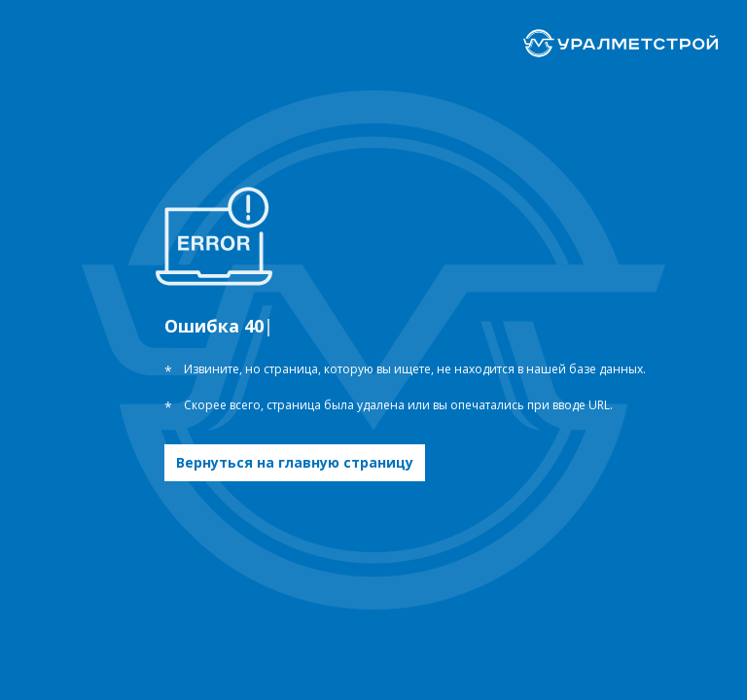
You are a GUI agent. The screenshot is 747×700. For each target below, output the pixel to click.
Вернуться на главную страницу (295, 462)
